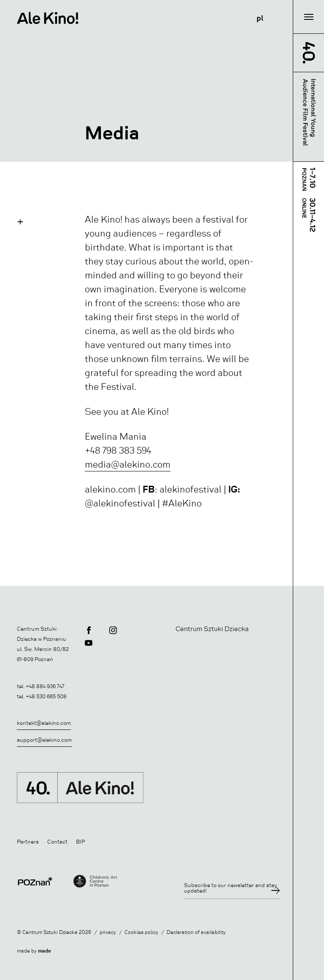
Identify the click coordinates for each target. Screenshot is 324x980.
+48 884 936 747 (45, 686)
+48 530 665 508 (46, 696)
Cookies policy (141, 932)
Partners (28, 842)
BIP (80, 842)
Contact (57, 842)
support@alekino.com (44, 740)
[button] (20, 222)
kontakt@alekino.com (44, 723)
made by (34, 951)
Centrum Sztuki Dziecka (212, 629)
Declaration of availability (196, 932)
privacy (108, 932)
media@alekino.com (128, 464)
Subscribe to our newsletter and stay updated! (231, 888)
